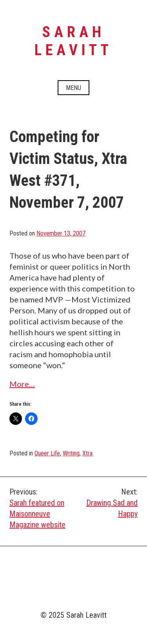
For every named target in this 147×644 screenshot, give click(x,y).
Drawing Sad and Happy (106, 502)
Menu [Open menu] (73, 88)
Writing (71, 453)
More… (22, 384)
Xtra (87, 453)
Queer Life (47, 453)
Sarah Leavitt (73, 41)
